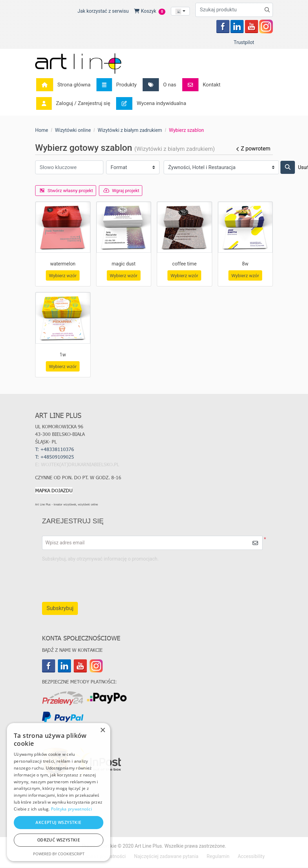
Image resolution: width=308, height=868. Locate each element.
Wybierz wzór (63, 276)
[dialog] (59, 792)
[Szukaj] (288, 167)
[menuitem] (65, 85)
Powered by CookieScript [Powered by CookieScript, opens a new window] (59, 854)
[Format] (133, 168)
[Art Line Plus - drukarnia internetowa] (78, 64)
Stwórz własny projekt (67, 190)
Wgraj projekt (124, 190)
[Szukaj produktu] (234, 10)
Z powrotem (253, 149)
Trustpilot (244, 42)
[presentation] (203, 579)
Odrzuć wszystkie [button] (59, 840)
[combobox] (180, 11)
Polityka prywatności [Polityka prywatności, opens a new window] (71, 809)
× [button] (102, 730)
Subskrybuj (60, 609)
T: (55, 457)
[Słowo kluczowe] (69, 168)
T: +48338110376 (55, 450)
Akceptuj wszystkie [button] (58, 822)
